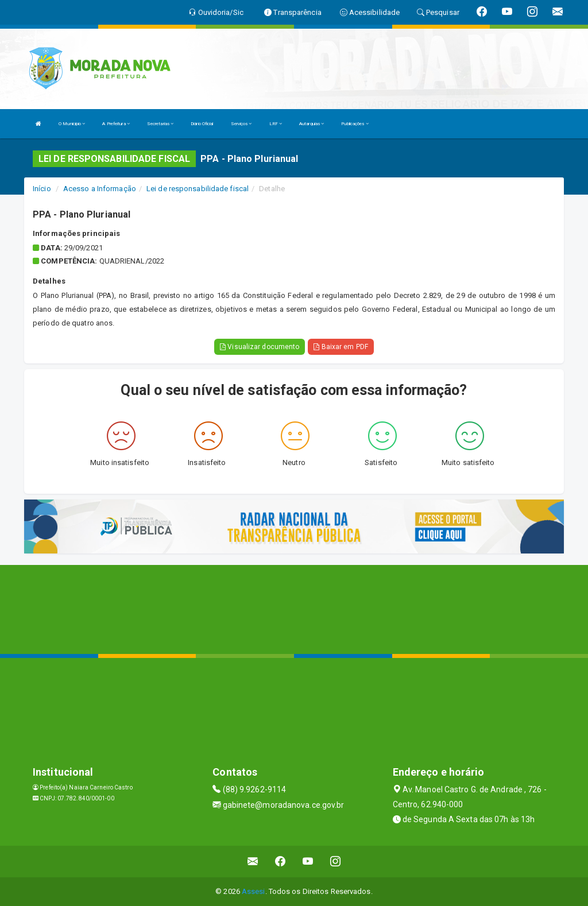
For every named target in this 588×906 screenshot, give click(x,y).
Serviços (241, 124)
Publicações (355, 124)
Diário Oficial (202, 124)
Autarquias (312, 124)
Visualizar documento (260, 347)
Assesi (254, 891)
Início (42, 189)
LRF (276, 124)
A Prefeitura (116, 124)
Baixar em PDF (341, 347)
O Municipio (72, 124)
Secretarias (160, 124)
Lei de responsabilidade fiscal (198, 189)
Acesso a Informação (100, 189)
